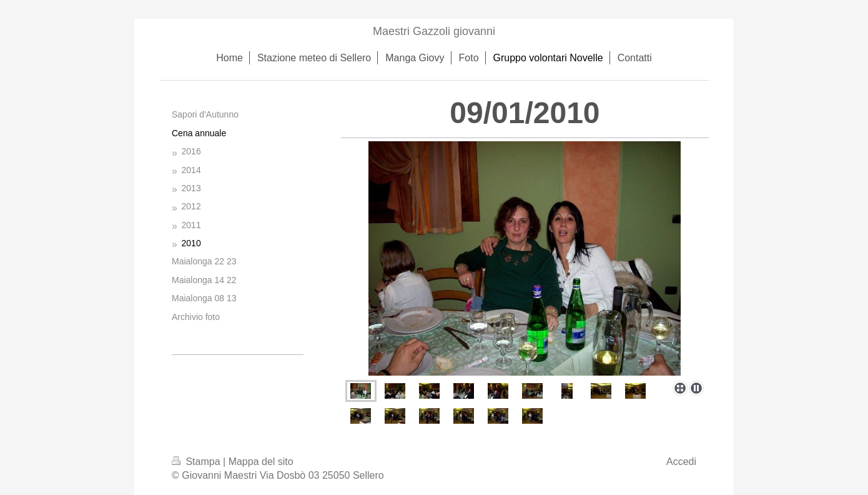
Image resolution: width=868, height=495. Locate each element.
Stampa (197, 462)
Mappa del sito (261, 462)
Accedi (681, 462)
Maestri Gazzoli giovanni (434, 31)
